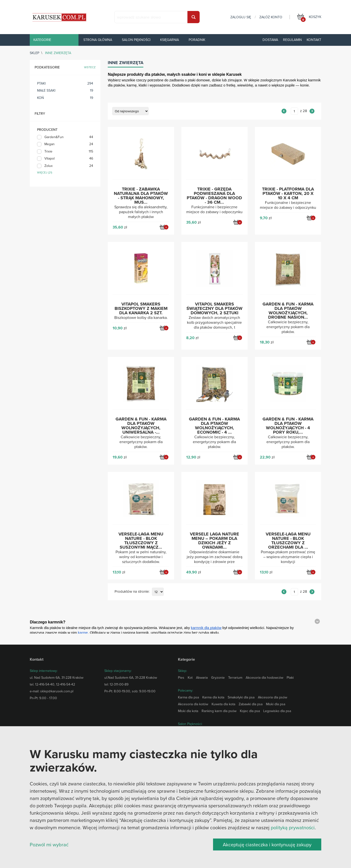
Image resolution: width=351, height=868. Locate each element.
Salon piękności (136, 40)
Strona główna (98, 40)
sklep (34, 53)
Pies (181, 677)
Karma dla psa (188, 697)
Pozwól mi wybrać (49, 844)
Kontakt (314, 40)
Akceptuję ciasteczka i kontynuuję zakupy (267, 844)
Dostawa (270, 40)
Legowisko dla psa (277, 711)
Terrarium (235, 677)
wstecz (90, 67)
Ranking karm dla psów (219, 711)
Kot (190, 677)
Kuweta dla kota (223, 704)
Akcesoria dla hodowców (264, 677)
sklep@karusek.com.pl (57, 691)
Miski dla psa (276, 704)
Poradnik (197, 40)
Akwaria (202, 677)
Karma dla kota (213, 697)
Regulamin (292, 40)
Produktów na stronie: (132, 592)
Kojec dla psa (250, 711)
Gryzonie (218, 677)
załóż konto (271, 17)
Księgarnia (170, 40)
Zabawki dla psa (251, 704)
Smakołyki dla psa (241, 697)
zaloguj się (241, 17)
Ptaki (290, 677)
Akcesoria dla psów (273, 697)
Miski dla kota (188, 711)
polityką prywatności (293, 827)
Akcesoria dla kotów (193, 704)
